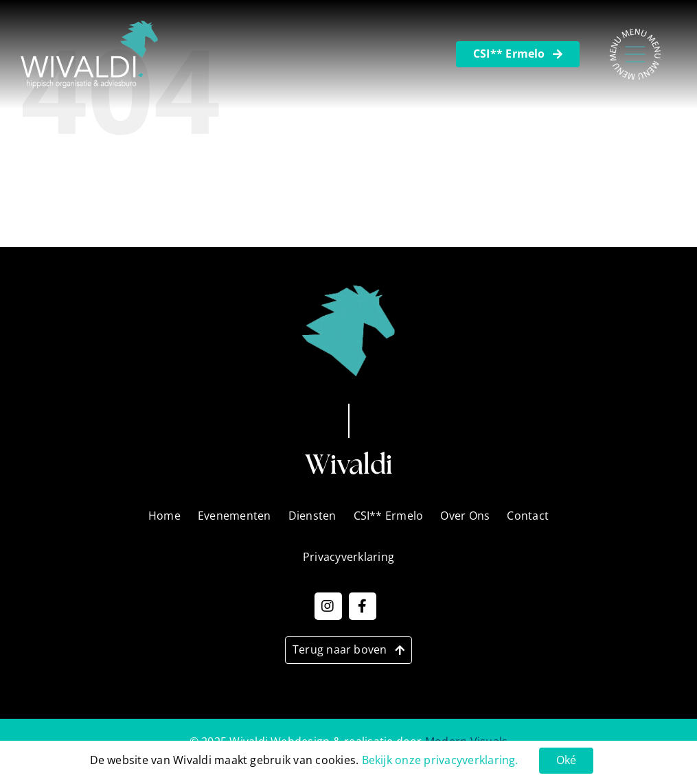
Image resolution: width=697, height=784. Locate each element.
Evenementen (334, 170)
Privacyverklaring (343, 227)
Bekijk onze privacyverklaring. (440, 760)
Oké (567, 760)
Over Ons (322, 207)
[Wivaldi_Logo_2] (89, 26)
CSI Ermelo (326, 132)
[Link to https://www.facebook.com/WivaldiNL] (363, 606)
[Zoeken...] (574, 154)
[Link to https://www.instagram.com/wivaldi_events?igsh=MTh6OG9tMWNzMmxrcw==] (328, 606)
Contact (318, 113)
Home (313, 189)
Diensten (321, 151)
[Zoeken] (489, 154)
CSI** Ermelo (389, 516)
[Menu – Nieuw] (635, 33)
